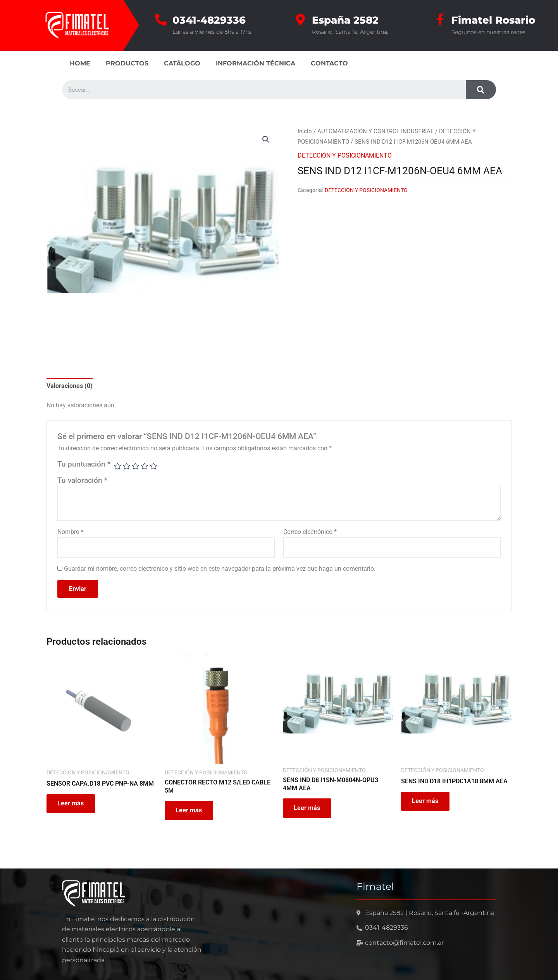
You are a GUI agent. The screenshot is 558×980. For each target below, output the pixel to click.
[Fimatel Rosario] (440, 19)
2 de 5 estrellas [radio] (127, 466)
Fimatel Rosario (493, 20)
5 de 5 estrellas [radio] (154, 466)
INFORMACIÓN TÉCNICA (256, 63)
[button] (266, 139)
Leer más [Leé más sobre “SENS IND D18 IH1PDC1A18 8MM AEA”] (426, 801)
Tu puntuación (84, 464)
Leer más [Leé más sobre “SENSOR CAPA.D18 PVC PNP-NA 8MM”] (71, 804)
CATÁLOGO (182, 63)
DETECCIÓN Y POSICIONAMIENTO (345, 155)
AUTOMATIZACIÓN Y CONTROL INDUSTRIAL (375, 131)
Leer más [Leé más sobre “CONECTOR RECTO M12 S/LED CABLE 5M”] (189, 811)
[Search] (481, 89)
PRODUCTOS (127, 63)
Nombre (70, 532)
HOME (80, 63)
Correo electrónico (310, 532)
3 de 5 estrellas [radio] (136, 466)
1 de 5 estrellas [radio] (118, 466)
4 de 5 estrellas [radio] (145, 466)
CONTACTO (329, 63)
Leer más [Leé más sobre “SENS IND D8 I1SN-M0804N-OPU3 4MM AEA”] (308, 808)
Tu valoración (82, 480)
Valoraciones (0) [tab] (70, 385)
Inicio (305, 131)
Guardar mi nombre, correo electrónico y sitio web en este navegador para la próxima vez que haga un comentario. (220, 569)
